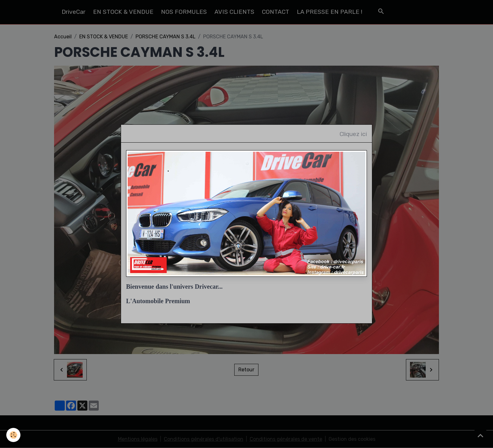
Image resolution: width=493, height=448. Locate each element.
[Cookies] (13, 435)
